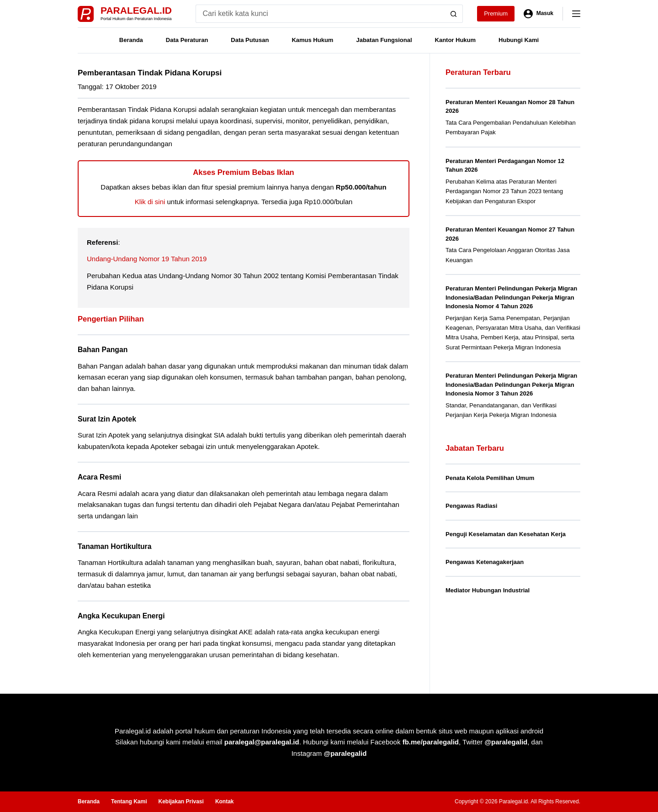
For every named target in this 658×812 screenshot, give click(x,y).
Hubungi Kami (519, 40)
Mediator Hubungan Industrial (488, 590)
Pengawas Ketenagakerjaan (485, 562)
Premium (496, 13)
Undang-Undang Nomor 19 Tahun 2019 (147, 259)
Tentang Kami (129, 801)
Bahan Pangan (103, 350)
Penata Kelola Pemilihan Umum (490, 478)
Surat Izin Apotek (107, 419)
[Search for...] (320, 14)
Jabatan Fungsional (384, 40)
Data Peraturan (187, 40)
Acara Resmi (99, 477)
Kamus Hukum (312, 40)
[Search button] (454, 14)
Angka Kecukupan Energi (121, 616)
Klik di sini (150, 202)
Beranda (131, 40)
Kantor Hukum (456, 40)
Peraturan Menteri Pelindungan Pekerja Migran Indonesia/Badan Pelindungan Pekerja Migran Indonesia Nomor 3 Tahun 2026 (511, 385)
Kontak (225, 801)
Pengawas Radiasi (471, 506)
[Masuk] (539, 14)
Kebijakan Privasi (181, 801)
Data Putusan (250, 40)
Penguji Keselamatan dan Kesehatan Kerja (506, 534)
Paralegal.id (136, 10)
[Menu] (576, 14)
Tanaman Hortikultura (114, 546)
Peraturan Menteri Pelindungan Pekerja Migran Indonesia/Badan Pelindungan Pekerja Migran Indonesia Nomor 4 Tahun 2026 (511, 297)
